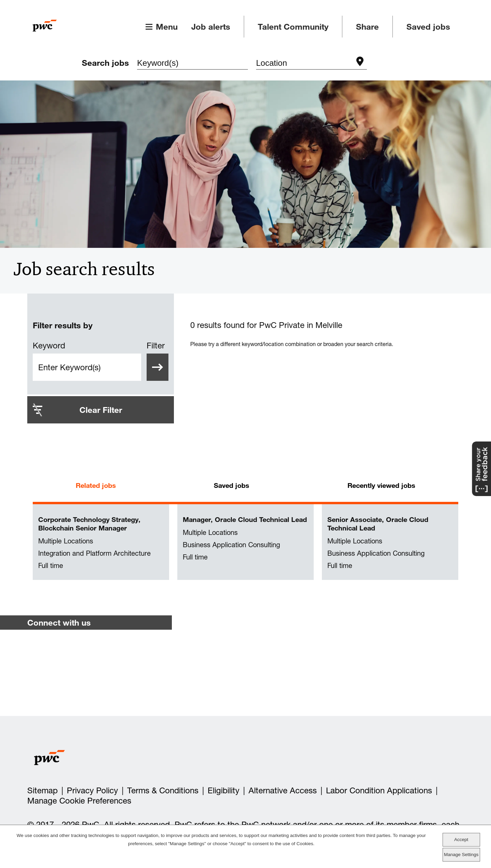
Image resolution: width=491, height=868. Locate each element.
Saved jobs (428, 27)
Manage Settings (461, 855)
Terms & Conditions (163, 791)
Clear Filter (101, 410)
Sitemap (42, 791)
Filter (156, 346)
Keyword (49, 346)
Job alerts (211, 27)
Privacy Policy (92, 791)
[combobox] (305, 64)
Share (367, 27)
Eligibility (224, 791)
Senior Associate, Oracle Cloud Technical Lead (378, 524)
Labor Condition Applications (379, 791)
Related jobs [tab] (96, 485)
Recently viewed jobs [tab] (381, 485)
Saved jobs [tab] (232, 485)
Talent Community (293, 27)
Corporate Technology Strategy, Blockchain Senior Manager (89, 524)
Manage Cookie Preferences (79, 801)
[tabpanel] (245, 542)
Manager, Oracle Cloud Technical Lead (245, 519)
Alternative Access (283, 791)
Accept (461, 840)
